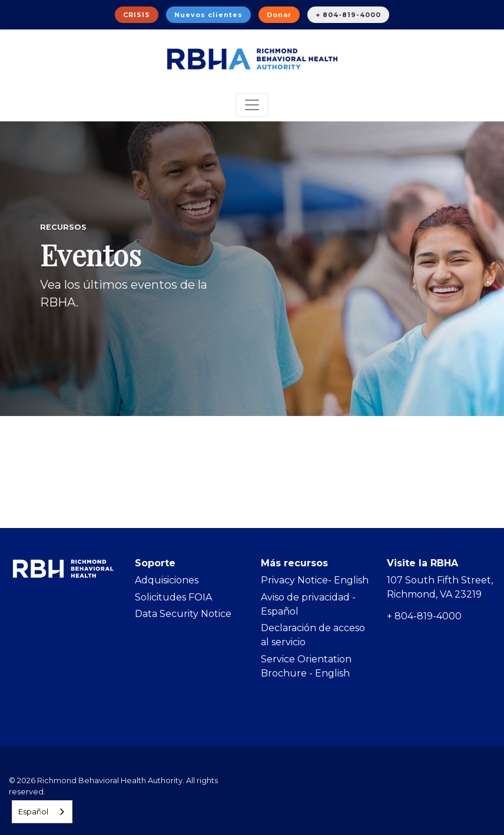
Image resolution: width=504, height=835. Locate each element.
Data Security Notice (183, 614)
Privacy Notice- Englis (311, 580)
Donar (279, 15)
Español (33, 811)
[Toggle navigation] (252, 105)
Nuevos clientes (208, 15)
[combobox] (42, 812)
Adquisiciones (167, 580)
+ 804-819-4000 (348, 15)
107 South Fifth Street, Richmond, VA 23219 (440, 587)
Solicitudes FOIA (173, 597)
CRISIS (137, 15)
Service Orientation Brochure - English (306, 666)
